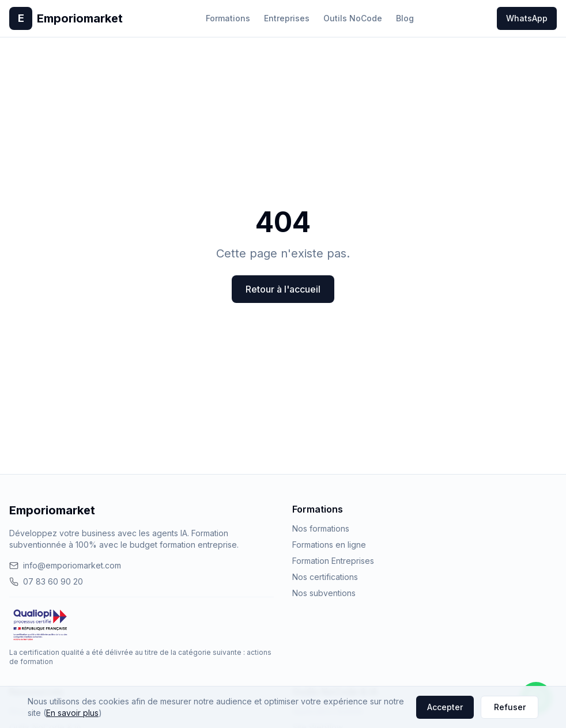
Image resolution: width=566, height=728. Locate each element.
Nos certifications (325, 577)
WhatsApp (527, 18)
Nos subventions (324, 593)
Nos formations (321, 528)
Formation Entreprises (333, 561)
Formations (228, 18)
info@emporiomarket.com (65, 565)
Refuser (510, 707)
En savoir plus (72, 713)
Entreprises (287, 18)
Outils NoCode (353, 18)
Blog (405, 18)
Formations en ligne (329, 545)
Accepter (445, 707)
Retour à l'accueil (283, 289)
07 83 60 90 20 (46, 581)
